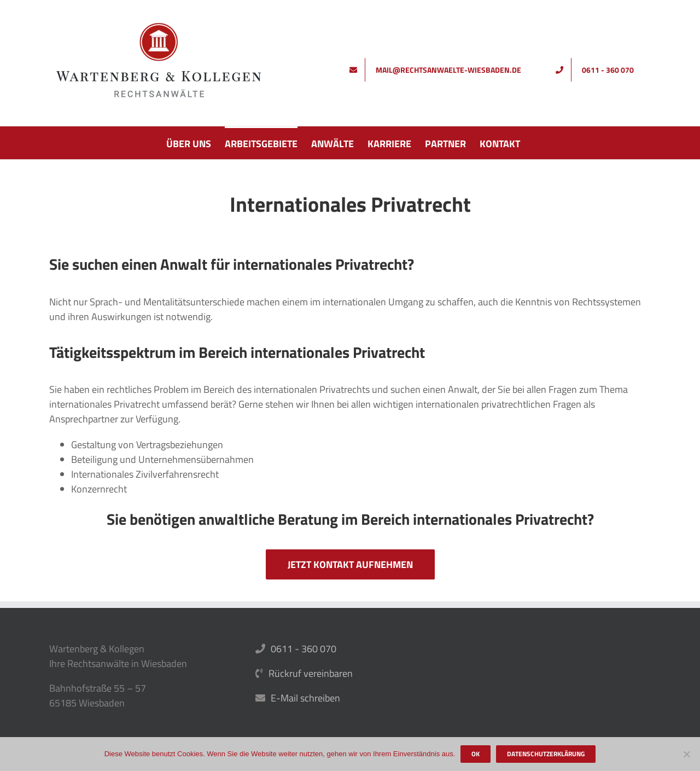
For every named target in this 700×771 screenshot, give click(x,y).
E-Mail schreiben (305, 698)
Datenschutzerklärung (546, 754)
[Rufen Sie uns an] (599, 70)
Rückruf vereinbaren (311, 673)
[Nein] (686, 754)
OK (476, 754)
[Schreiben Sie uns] (439, 70)
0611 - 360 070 (304, 649)
